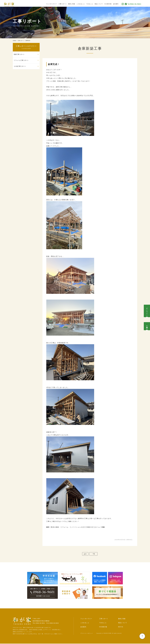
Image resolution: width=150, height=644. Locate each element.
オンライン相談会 (147, 311)
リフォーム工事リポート (21, 60)
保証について (104, 3)
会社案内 (121, 3)
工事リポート (68, 3)
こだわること (86, 3)
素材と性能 (77, 3)
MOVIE (121, 627)
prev (85, 554)
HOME (14, 41)
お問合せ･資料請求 (147, 326)
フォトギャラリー (57, 3)
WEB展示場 (113, 3)
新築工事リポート (19, 54)
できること (95, 3)
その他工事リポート (20, 66)
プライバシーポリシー (87, 634)
